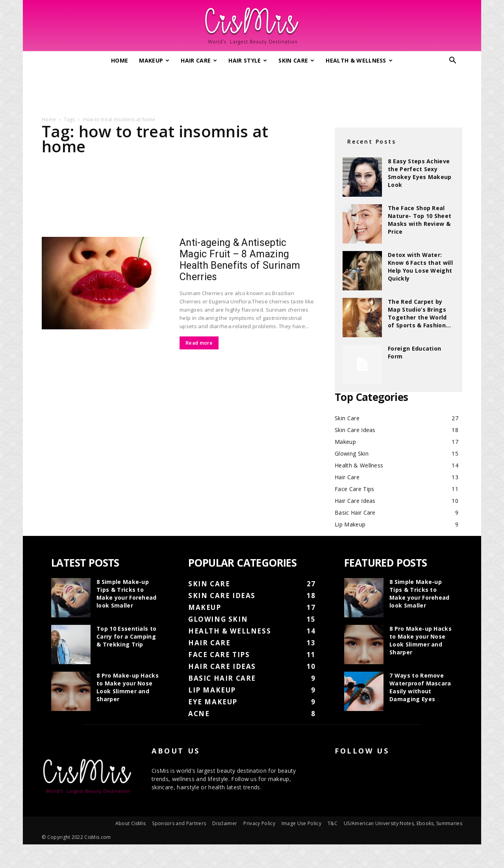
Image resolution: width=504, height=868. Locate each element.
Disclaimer (225, 823)
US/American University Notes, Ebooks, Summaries (403, 823)
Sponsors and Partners (179, 823)
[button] (453, 61)
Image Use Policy (301, 823)
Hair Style (248, 60)
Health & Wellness (359, 60)
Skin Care (296, 60)
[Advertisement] (252, 90)
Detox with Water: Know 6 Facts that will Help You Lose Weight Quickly (420, 267)
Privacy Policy (259, 823)
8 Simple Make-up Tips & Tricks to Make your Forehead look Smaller (127, 594)
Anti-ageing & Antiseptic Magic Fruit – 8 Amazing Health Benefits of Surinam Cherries (240, 260)
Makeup (154, 60)
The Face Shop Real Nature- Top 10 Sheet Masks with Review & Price (420, 220)
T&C (333, 823)
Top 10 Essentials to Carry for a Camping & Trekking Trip (126, 636)
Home (120, 60)
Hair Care (199, 60)
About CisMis (131, 823)
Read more (199, 343)
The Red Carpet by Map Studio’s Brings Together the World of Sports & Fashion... (419, 313)
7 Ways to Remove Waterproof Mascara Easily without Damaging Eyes (420, 687)
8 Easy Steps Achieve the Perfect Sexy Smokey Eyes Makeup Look (420, 173)
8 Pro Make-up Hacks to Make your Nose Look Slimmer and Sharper (128, 687)
